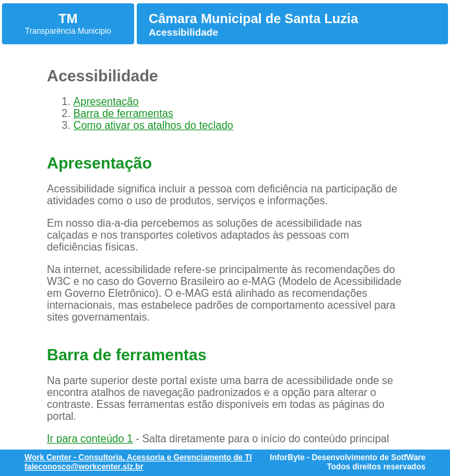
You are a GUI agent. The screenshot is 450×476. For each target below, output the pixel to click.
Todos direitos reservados (376, 467)
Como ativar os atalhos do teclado (153, 125)
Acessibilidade (183, 32)
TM (68, 19)
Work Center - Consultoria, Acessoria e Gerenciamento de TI (138, 457)
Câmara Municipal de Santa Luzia (253, 19)
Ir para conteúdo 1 (90, 439)
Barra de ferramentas (123, 113)
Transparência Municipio (68, 31)
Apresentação (106, 101)
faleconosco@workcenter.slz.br (84, 467)
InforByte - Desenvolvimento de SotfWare (348, 457)
